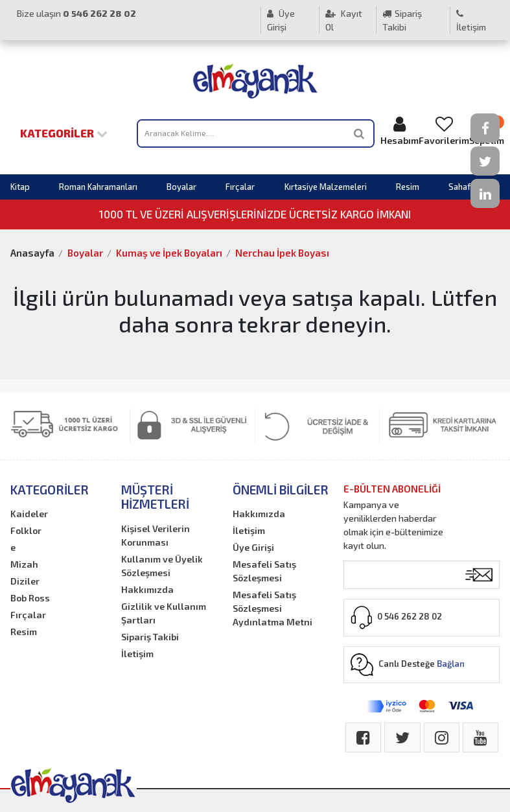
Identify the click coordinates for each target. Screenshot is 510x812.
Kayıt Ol (344, 20)
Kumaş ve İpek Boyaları (169, 253)
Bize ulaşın (76, 13)
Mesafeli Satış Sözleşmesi (264, 571)
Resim (408, 187)
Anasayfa (32, 253)
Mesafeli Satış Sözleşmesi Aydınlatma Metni (272, 608)
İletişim (471, 21)
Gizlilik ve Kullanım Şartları (164, 613)
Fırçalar (240, 187)
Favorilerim (444, 131)
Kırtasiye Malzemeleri (326, 187)
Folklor (26, 530)
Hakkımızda (147, 589)
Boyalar (181, 187)
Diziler (25, 581)
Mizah (24, 564)
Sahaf (459, 187)
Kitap (20, 187)
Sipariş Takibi (402, 20)
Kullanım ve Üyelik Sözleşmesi (162, 566)
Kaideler (29, 514)
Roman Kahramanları (98, 187)
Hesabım (400, 131)
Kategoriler (64, 133)
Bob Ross (30, 598)
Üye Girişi (281, 20)
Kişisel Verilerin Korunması (156, 535)
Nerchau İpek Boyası (282, 253)
